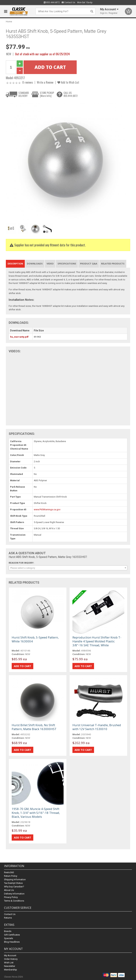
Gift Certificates (12, 935)
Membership (11, 970)
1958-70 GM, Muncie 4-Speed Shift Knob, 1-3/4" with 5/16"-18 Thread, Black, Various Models (36, 813)
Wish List (9, 963)
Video (50, 264)
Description (15, 264)
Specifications (67, 264)
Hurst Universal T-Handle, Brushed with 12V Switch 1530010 (97, 727)
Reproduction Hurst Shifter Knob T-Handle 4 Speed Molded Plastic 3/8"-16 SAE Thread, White (97, 641)
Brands (8, 931)
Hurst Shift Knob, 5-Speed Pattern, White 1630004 (35, 639)
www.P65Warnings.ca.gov (47, 509)
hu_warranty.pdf (19, 337)
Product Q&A (89, 264)
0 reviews (28, 82)
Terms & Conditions (14, 901)
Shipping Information (15, 879)
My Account (10, 955)
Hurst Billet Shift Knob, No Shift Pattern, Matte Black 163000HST (34, 727)
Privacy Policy (11, 897)
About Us (9, 890)
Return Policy (11, 876)
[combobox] (68, 568)
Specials (8, 938)
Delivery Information (14, 894)
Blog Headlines (12, 942)
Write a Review (45, 82)
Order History (11, 959)
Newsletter (10, 966)
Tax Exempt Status (13, 883)
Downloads (35, 264)
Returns (8, 918)
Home (9, 22)
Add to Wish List (68, 82)
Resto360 (9, 872)
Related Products (113, 264)
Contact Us (68, 2)
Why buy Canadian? (14, 887)
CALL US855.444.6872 (71, 94)
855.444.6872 (52, 2)
